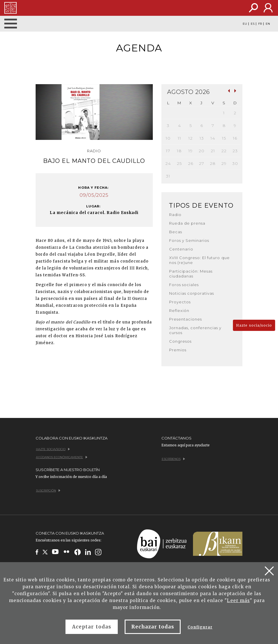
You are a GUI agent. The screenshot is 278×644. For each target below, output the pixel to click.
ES (253, 24)
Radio (175, 215)
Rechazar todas (153, 627)
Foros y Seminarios (189, 240)
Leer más (238, 600)
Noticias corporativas (192, 293)
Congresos (180, 341)
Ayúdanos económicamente (62, 457)
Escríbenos (173, 459)
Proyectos (180, 302)
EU (245, 24)
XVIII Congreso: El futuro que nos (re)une (199, 260)
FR (260, 24)
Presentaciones (186, 319)
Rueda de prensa (187, 223)
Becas (176, 232)
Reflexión (179, 311)
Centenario (181, 249)
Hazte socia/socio (254, 325)
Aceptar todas (92, 627)
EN (268, 24)
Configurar (200, 627)
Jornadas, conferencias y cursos (195, 330)
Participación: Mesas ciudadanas (191, 274)
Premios (178, 350)
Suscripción (48, 490)
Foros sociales (184, 285)
